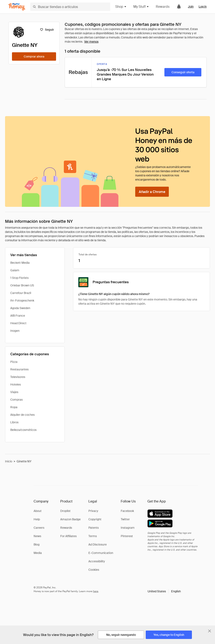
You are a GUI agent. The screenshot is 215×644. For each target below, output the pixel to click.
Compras (16, 400)
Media (38, 553)
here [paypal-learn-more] (96, 591)
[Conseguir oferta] (183, 72)
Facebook (127, 511)
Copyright (95, 519)
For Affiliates (68, 536)
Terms (93, 536)
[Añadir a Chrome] (152, 192)
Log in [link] (203, 7)
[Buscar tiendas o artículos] (70, 7)
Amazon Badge (70, 519)
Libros (14, 422)
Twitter (125, 519)
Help (37, 519)
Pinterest (127, 536)
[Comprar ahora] (34, 56)
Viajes (14, 392)
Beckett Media (20, 263)
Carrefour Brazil (21, 293)
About (38, 511)
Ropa (14, 407)
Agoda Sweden (20, 308)
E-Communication (101, 553)
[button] (164, 591)
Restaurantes (19, 369)
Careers (39, 528)
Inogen (15, 331)
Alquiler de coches (22, 415)
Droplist (65, 511)
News (37, 536)
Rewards (163, 7)
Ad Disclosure (98, 544)
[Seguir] (47, 30)
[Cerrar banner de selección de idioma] (210, 631)
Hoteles (16, 384)
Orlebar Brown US (22, 285)
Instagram (128, 528)
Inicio (9, 461)
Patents (94, 528)
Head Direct (18, 323)
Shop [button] (121, 7)
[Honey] (17, 7)
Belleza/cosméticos (23, 430)
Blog (37, 544)
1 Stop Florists (19, 278)
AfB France (18, 316)
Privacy (93, 511)
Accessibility (97, 561)
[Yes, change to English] (169, 635)
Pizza (14, 362)
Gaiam (15, 270)
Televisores (18, 377)
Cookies (94, 570)
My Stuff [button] (141, 7)
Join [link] (191, 7)
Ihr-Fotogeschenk (22, 300)
